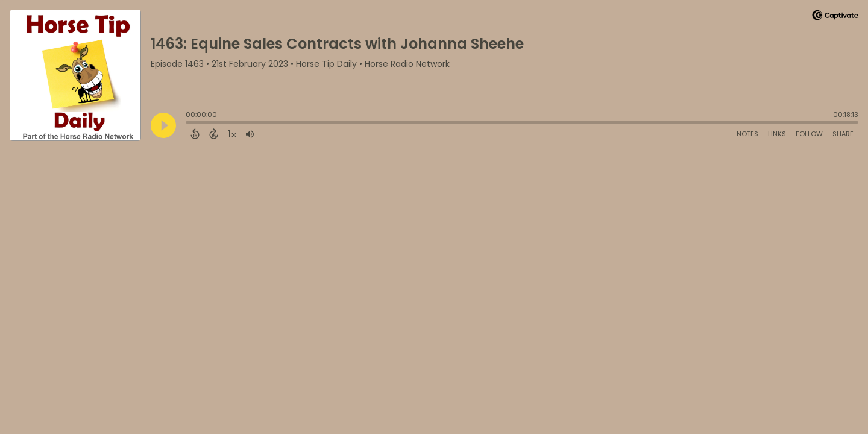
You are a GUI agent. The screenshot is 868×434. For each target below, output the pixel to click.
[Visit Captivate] (835, 17)
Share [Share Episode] (843, 134)
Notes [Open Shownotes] (747, 134)
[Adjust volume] (250, 134)
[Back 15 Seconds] (195, 134)
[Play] (163, 125)
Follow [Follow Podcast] (809, 134)
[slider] (189, 124)
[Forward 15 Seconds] (214, 134)
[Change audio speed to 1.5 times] (232, 134)
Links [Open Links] (777, 134)
